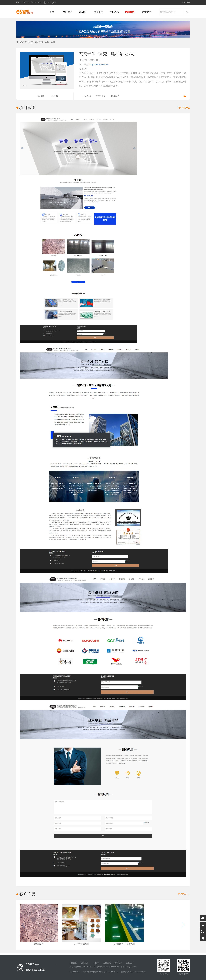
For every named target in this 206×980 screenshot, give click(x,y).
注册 (188, 2)
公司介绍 (87, 96)
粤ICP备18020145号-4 (108, 972)
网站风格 (130, 12)
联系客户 (115, 96)
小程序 (96, 963)
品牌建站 (73, 963)
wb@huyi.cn (51, 3)
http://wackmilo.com (99, 64)
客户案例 (119, 963)
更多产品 (183, 894)
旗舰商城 (85, 963)
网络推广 (83, 12)
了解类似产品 (183, 108)
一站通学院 (145, 12)
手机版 (54, 96)
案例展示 (99, 12)
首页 (52, 12)
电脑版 (40, 96)
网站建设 (67, 12)
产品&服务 (101, 96)
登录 (183, 2)
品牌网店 (107, 963)
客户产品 (114, 12)
